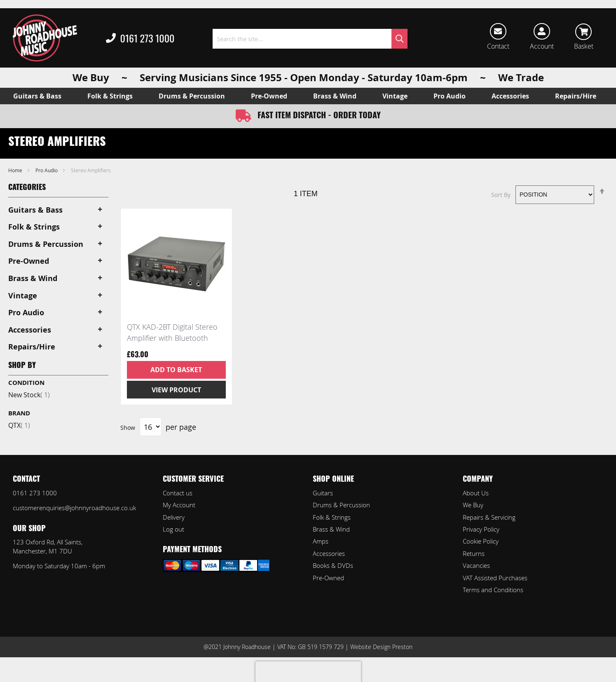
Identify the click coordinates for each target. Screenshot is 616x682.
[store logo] (45, 38)
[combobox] (310, 39)
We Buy (473, 505)
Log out (173, 529)
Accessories (329, 553)
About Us (476, 493)
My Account (179, 505)
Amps (321, 541)
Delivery (174, 517)
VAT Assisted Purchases (495, 578)
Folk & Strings (332, 517)
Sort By (501, 194)
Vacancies (476, 565)
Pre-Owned (328, 578)
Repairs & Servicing (489, 517)
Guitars (323, 493)
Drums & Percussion (341, 505)
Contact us (178, 493)
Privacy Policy (481, 529)
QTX (19, 425)
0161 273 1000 (140, 39)
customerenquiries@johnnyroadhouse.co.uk (74, 508)
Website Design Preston (381, 647)
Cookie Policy (481, 541)
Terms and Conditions (493, 590)
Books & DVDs (333, 565)
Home (16, 170)
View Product (176, 390)
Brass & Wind (331, 529)
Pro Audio (47, 170)
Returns (474, 553)
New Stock (29, 395)
